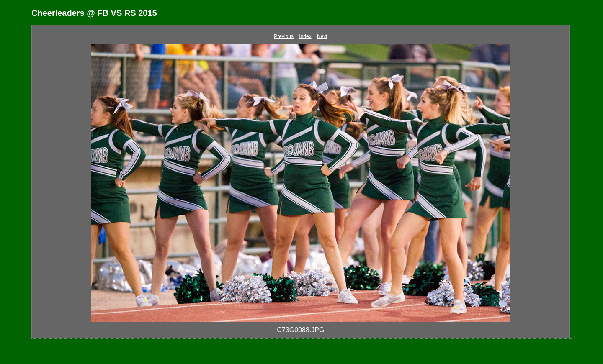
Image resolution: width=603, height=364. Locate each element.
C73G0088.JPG (301, 330)
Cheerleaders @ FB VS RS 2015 (94, 13)
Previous (284, 36)
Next (322, 36)
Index (305, 36)
